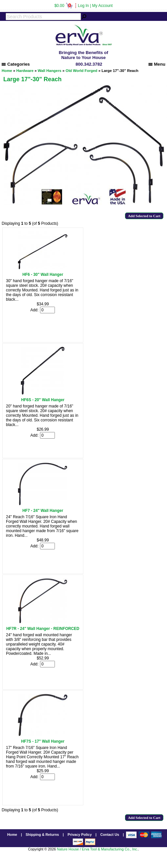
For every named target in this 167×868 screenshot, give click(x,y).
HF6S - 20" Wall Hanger (43, 400)
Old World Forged (81, 71)
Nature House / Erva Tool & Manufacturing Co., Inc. (97, 849)
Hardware (25, 71)
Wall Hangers (50, 71)
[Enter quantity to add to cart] (47, 310)
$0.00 (63, 6)
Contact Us (110, 835)
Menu (157, 64)
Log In (83, 6)
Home (7, 71)
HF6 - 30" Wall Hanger (43, 275)
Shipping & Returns (42, 835)
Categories (16, 64)
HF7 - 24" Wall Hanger (43, 511)
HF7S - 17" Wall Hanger (43, 741)
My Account (103, 6)
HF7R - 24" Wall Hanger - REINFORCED (43, 629)
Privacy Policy (80, 835)
